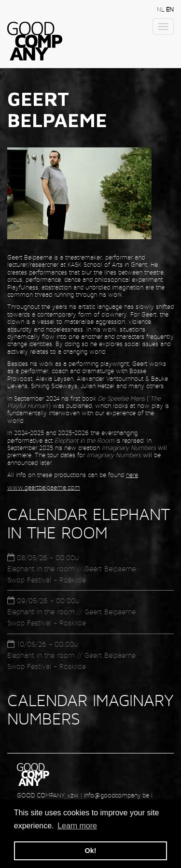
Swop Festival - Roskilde (47, 580)
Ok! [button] (91, 851)
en (170, 9)
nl (161, 9)
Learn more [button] (77, 826)
